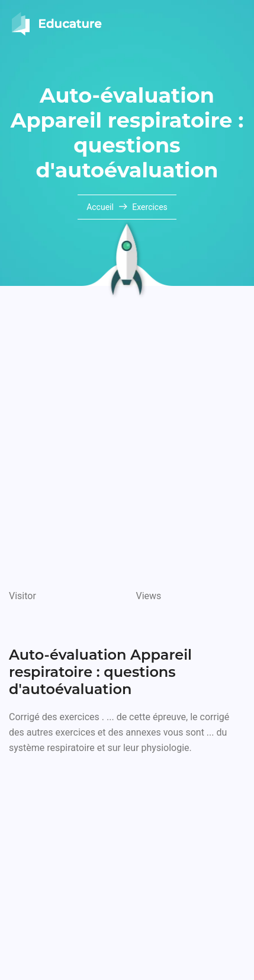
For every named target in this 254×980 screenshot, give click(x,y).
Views (149, 596)
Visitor (22, 596)
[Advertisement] (127, 443)
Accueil (101, 207)
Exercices (150, 207)
